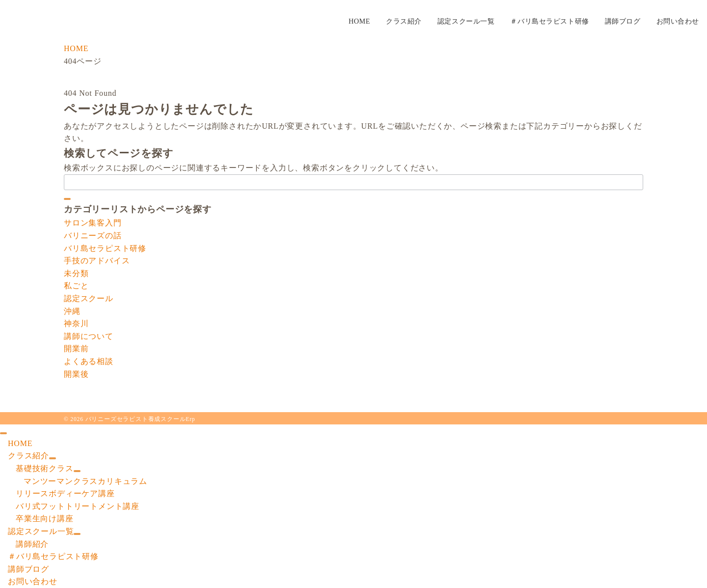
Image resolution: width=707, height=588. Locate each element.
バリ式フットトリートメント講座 (78, 506)
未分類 (76, 273)
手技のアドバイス (97, 261)
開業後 (76, 374)
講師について (89, 336)
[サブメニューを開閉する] (53, 458)
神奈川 (76, 323)
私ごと (76, 286)
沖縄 (72, 311)
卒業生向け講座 (45, 518)
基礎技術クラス (45, 468)
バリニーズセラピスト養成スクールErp (140, 419)
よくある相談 (89, 361)
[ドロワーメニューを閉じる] (3, 433)
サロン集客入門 (93, 223)
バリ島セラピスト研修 (105, 248)
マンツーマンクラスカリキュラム (85, 481)
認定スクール (89, 298)
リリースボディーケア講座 (65, 493)
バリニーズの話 (93, 236)
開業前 (76, 349)
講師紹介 (32, 544)
